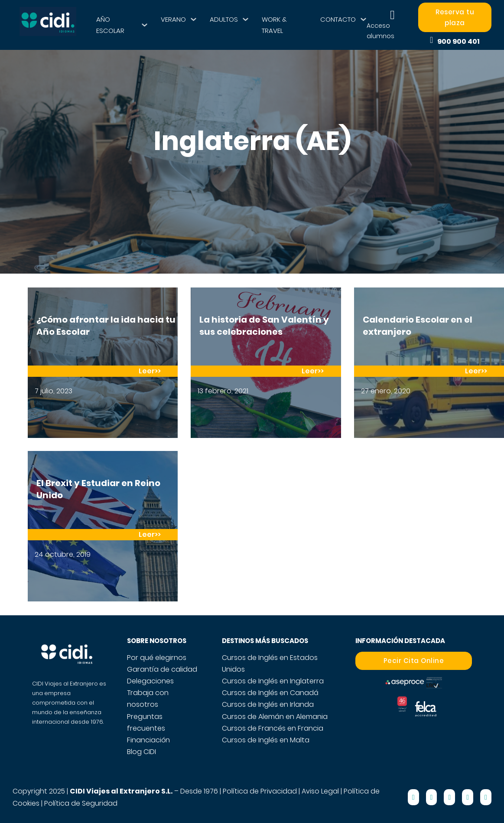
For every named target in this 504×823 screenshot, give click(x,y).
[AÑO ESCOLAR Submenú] (145, 25)
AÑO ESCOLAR (110, 25)
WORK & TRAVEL (274, 25)
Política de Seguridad (81, 803)
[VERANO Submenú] (193, 19)
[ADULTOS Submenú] (245, 19)
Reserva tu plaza (455, 18)
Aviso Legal (320, 791)
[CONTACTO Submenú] (363, 19)
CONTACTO (338, 19)
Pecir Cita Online (414, 661)
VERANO (173, 19)
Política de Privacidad (260, 791)
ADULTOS (224, 19)
